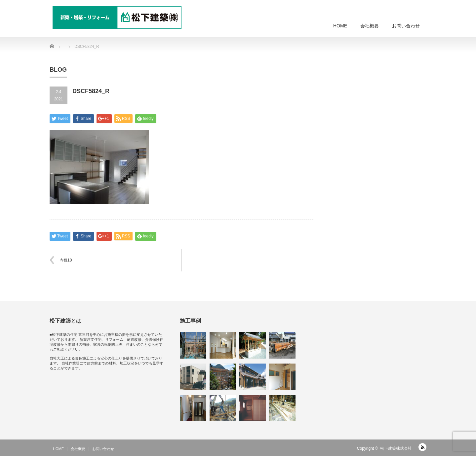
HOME (340, 26)
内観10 (66, 260)
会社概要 (370, 26)
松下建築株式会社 (396, 448)
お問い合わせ (406, 26)
